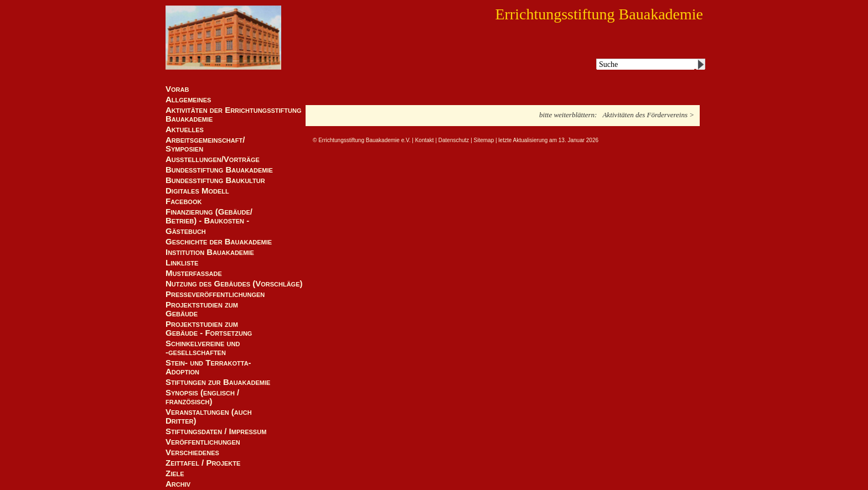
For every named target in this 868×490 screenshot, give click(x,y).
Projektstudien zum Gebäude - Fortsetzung (209, 329)
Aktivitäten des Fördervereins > (648, 115)
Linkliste (182, 263)
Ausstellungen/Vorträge (213, 159)
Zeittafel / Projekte (203, 463)
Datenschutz (454, 140)
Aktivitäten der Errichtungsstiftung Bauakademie (234, 114)
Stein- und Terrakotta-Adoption (208, 367)
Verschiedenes (192, 452)
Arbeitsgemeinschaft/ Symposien (205, 144)
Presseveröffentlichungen (215, 294)
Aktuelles (185, 129)
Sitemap (484, 140)
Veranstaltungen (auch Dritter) (209, 416)
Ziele (175, 473)
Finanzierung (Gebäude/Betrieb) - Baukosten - (209, 216)
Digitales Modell (197, 191)
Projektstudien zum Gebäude (202, 309)
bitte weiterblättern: (568, 115)
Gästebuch (186, 231)
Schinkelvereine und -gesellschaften (203, 348)
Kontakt (425, 140)
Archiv (178, 484)
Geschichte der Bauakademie (219, 242)
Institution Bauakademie (210, 252)
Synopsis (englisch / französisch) (202, 397)
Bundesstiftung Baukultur (215, 180)
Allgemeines (188, 100)
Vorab (177, 89)
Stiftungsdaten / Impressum (216, 431)
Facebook (184, 201)
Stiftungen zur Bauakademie (218, 382)
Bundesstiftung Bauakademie (219, 170)
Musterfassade (194, 273)
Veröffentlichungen (203, 442)
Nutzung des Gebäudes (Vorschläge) (234, 284)
